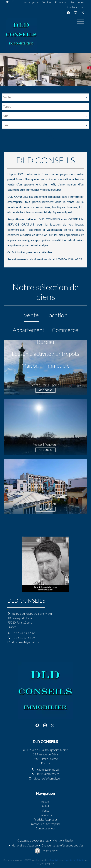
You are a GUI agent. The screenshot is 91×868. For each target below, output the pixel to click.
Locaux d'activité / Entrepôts (45, 354)
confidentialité (53, 860)
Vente (31, 315)
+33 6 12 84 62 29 (24, 638)
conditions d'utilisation (75, 860)
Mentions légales (63, 840)
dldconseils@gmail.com (27, 642)
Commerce (65, 330)
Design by (50, 850)
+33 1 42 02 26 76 (24, 633)
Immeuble (58, 365)
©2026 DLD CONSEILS (33, 840)
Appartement (29, 330)
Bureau (46, 342)
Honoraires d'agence (25, 845)
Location (57, 315)
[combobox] (45, 97)
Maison (30, 365)
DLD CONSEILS (26, 600)
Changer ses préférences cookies (62, 845)
